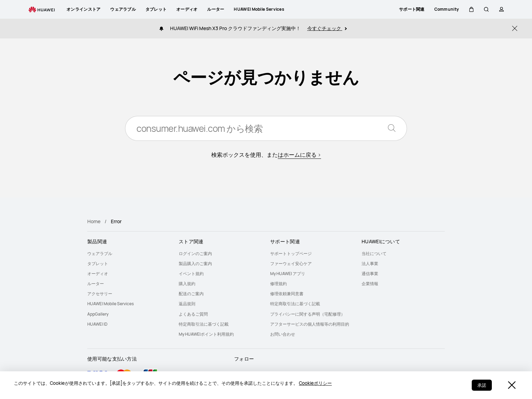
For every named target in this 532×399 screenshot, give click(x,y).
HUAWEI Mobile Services (110, 304)
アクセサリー (100, 294)
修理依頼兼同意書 (287, 294)
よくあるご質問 (193, 314)
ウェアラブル (100, 253)
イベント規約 (191, 274)
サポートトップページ (291, 253)
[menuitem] (129, 253)
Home (94, 221)
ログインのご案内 (195, 253)
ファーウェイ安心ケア (291, 264)
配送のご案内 (191, 294)
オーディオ (98, 274)
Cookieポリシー (315, 383)
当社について (374, 253)
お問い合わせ (283, 334)
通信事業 (370, 274)
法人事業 (370, 264)
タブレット (98, 264)
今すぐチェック (327, 28)
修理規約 (278, 284)
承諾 (482, 385)
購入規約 (187, 284)
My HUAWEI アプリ (288, 274)
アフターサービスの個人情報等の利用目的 (310, 324)
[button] (471, 9)
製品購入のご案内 (195, 264)
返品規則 (187, 304)
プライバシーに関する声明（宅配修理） (308, 314)
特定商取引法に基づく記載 (204, 324)
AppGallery (98, 314)
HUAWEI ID (97, 324)
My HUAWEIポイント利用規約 (206, 334)
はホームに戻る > (299, 155)
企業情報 (370, 284)
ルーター (96, 284)
